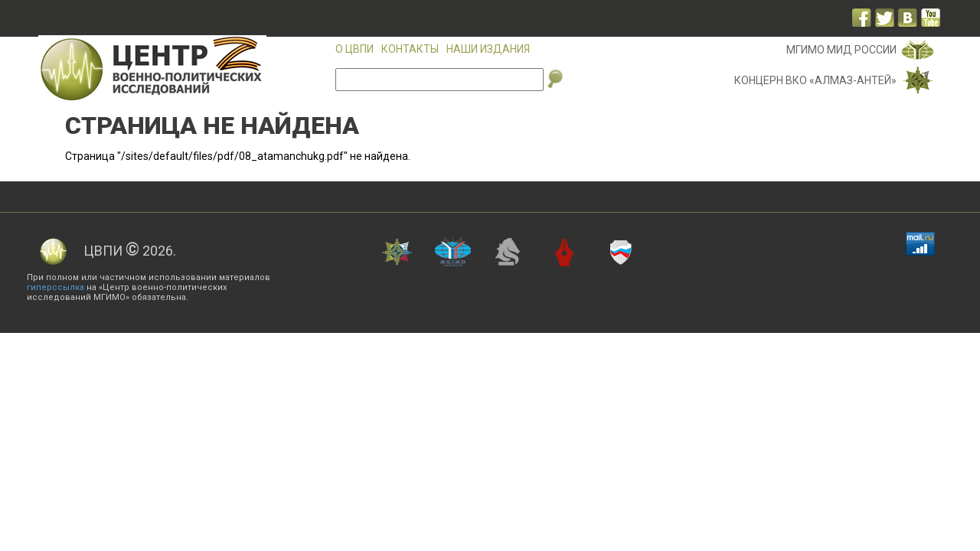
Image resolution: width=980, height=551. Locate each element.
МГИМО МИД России (841, 50)
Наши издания (488, 49)
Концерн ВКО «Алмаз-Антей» (815, 80)
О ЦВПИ (354, 49)
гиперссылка (56, 287)
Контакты (410, 49)
